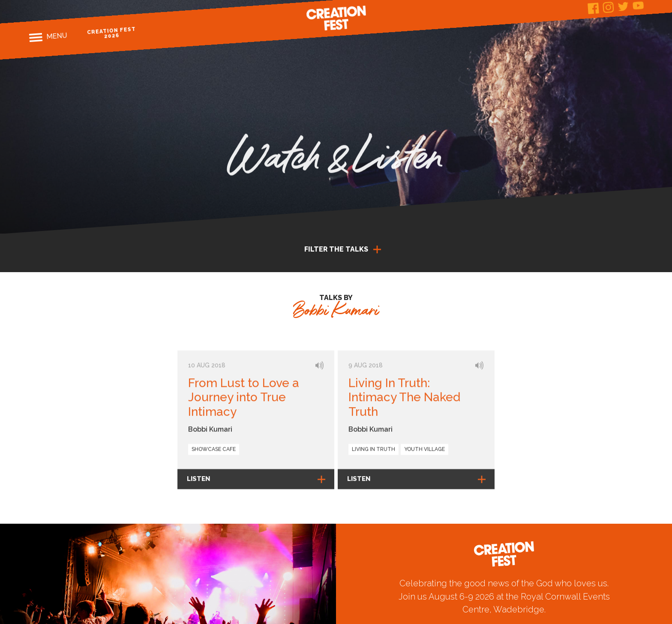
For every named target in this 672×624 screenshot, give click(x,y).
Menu (56, 36)
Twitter (623, 6)
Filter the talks (336, 249)
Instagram (608, 7)
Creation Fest (336, 18)
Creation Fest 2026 (111, 33)
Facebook (593, 8)
